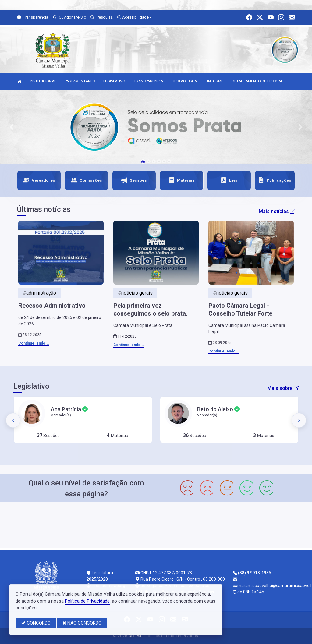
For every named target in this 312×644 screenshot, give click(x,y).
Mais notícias (277, 211)
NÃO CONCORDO (82, 623)
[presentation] (13, 420)
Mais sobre (283, 388)
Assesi (135, 636)
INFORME (215, 81)
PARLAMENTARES (80, 81)
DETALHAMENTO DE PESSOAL (257, 81)
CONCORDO (36, 623)
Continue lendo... (34, 343)
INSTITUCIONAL (43, 81)
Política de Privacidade (87, 601)
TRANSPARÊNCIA (148, 81)
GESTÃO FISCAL (185, 81)
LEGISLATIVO (114, 81)
